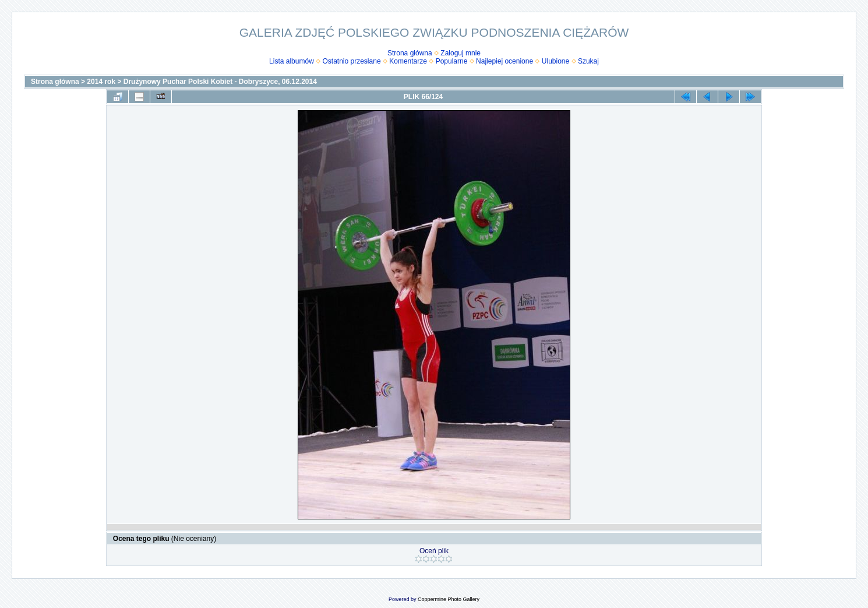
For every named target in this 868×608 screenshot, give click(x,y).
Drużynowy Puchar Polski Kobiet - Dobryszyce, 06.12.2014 (220, 82)
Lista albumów (292, 61)
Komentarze (408, 61)
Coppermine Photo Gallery (449, 599)
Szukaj (588, 61)
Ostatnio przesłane (352, 61)
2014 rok (101, 82)
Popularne (452, 61)
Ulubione (555, 61)
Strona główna (410, 53)
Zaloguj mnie (461, 53)
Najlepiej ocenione (504, 61)
